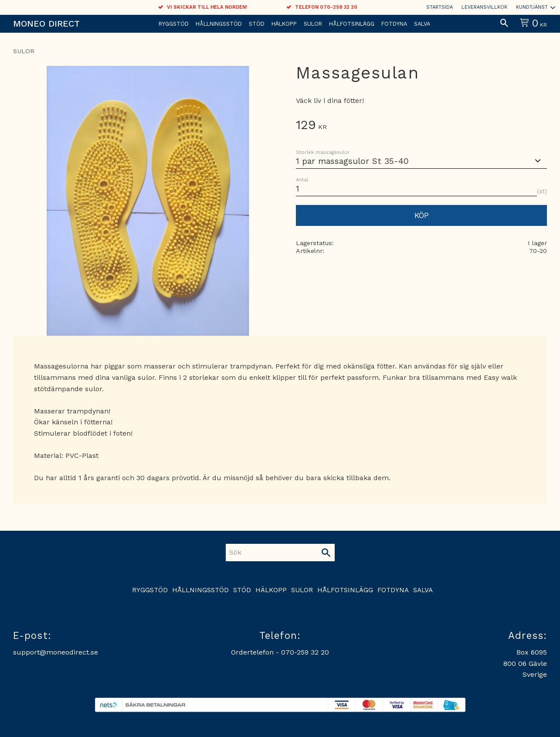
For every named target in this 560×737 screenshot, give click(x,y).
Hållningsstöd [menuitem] (219, 24)
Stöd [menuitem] (257, 24)
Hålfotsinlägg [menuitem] (352, 24)
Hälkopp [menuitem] (284, 24)
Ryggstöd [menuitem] (174, 24)
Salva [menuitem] (422, 24)
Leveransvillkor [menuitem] (484, 7)
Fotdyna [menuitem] (394, 24)
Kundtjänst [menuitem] (532, 7)
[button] (504, 24)
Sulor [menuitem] (313, 24)
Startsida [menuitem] (440, 7)
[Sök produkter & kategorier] (272, 553)
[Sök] (326, 553)
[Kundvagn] (532, 24)
